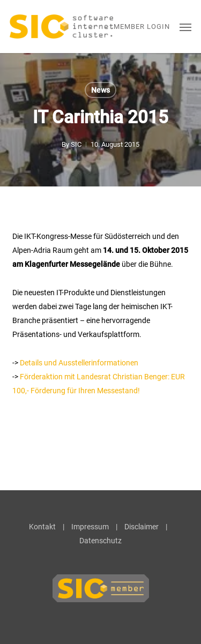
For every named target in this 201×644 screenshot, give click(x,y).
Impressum (90, 527)
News (100, 90)
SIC (76, 144)
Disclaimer (142, 527)
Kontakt (42, 527)
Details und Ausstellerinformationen (79, 363)
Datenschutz (100, 541)
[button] (185, 27)
